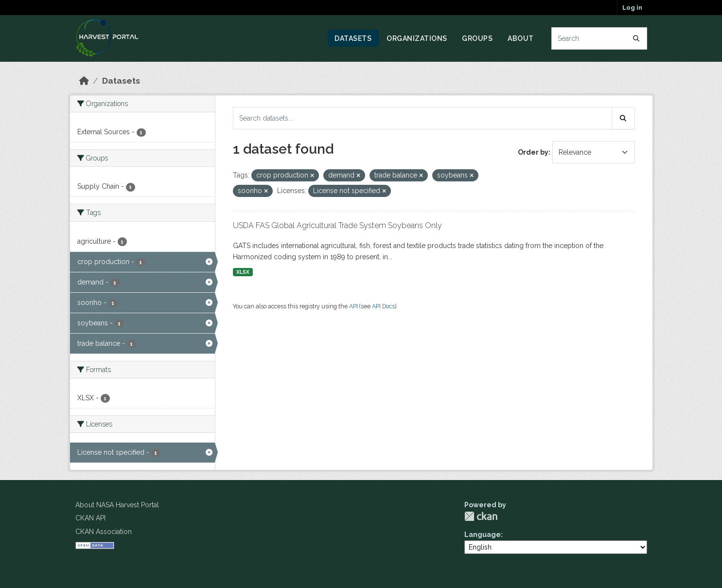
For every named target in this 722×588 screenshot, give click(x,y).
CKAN (481, 516)
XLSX (243, 272)
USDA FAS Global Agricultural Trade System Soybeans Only (337, 225)
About (521, 38)
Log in (632, 8)
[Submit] (636, 38)
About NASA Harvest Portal (117, 505)
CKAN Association (104, 532)
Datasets (353, 38)
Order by (533, 152)
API (353, 306)
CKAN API (90, 518)
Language (483, 535)
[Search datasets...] (599, 38)
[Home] (84, 81)
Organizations (417, 38)
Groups (477, 38)
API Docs (383, 306)
